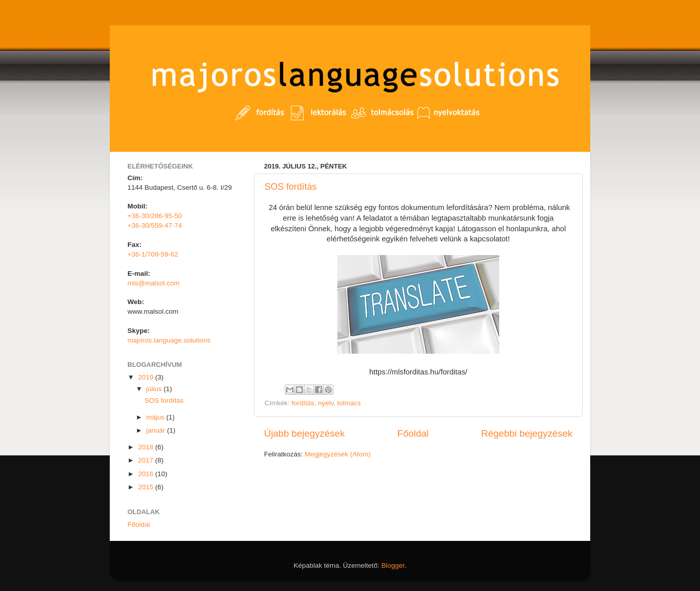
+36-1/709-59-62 (153, 254)
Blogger (393, 565)
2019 (147, 377)
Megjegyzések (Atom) (338, 454)
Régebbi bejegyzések (527, 433)
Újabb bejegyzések (304, 433)
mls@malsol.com (154, 283)
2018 (147, 447)
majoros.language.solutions (169, 340)
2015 (147, 487)
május (156, 417)
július (155, 389)
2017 (147, 460)
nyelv (326, 403)
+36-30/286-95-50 (155, 216)
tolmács (349, 403)
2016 (147, 474)
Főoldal (413, 433)
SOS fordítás (291, 187)
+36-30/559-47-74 (155, 225)
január (157, 430)
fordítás (303, 403)
